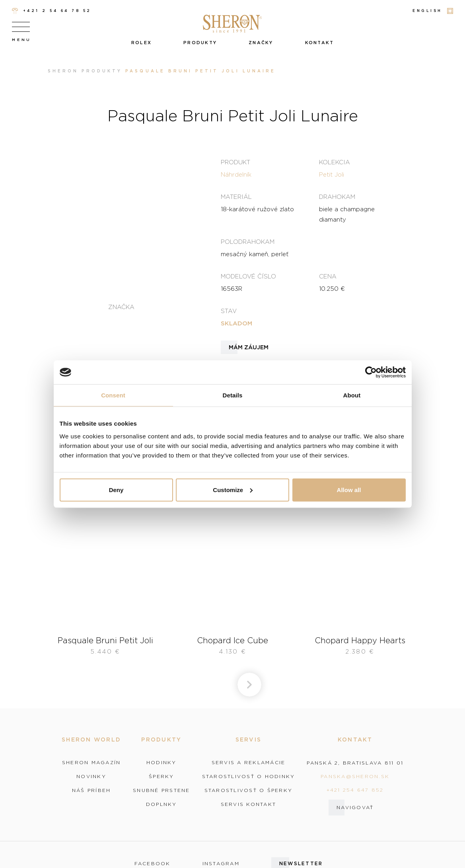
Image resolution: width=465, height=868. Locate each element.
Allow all (349, 489)
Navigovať (355, 807)
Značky (261, 43)
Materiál (236, 197)
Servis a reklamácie (249, 763)
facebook (153, 864)
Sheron (63, 71)
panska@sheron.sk (355, 776)
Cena (328, 276)
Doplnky (161, 804)
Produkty (200, 43)
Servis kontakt (249, 804)
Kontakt (320, 43)
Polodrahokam (248, 241)
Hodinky (161, 763)
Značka (121, 307)
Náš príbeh (91, 790)
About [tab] (352, 395)
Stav (229, 311)
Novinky (91, 777)
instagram (221, 864)
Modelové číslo (248, 276)
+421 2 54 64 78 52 (52, 11)
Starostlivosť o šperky (249, 790)
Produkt (235, 162)
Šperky (161, 777)
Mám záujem (249, 347)
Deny (116, 489)
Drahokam (337, 197)
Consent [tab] (113, 395)
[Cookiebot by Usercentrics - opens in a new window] (371, 372)
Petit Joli (332, 174)
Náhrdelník (236, 174)
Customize (233, 489)
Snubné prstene (161, 790)
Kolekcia (335, 162)
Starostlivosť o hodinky (249, 777)
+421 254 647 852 (355, 790)
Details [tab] (233, 395)
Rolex (141, 43)
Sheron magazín (91, 763)
